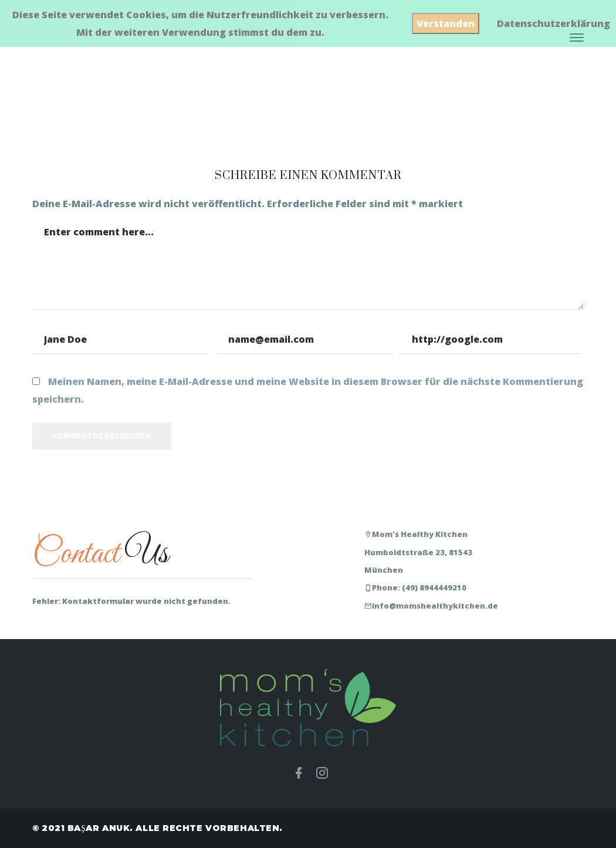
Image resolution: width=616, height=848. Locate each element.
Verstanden (446, 23)
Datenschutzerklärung (554, 23)
